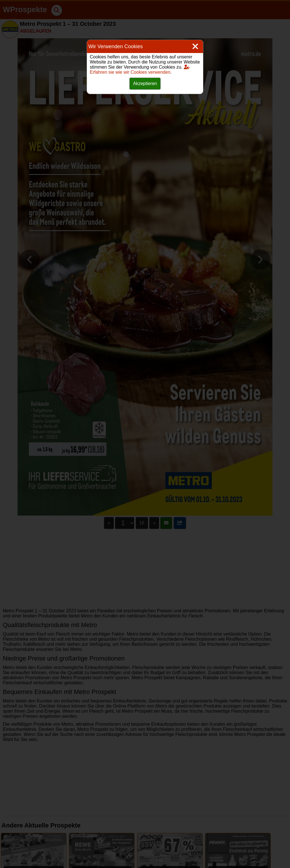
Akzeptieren (145, 83)
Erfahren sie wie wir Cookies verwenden (140, 70)
